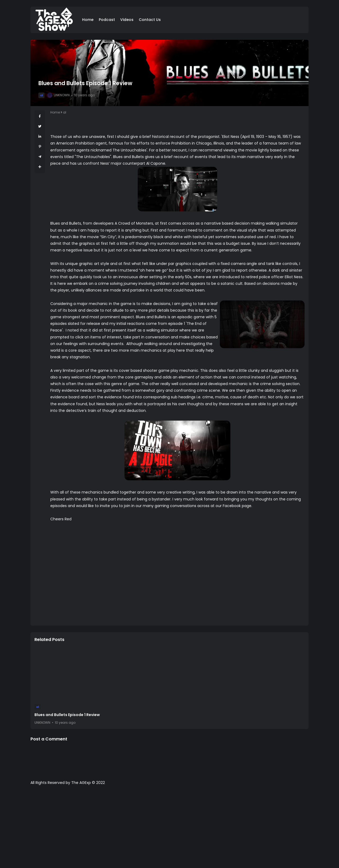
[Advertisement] (169, 829)
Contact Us (150, 20)
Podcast (107, 20)
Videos (127, 20)
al (41, 95)
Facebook (232, 506)
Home (88, 20)
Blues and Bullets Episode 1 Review (67, 715)
